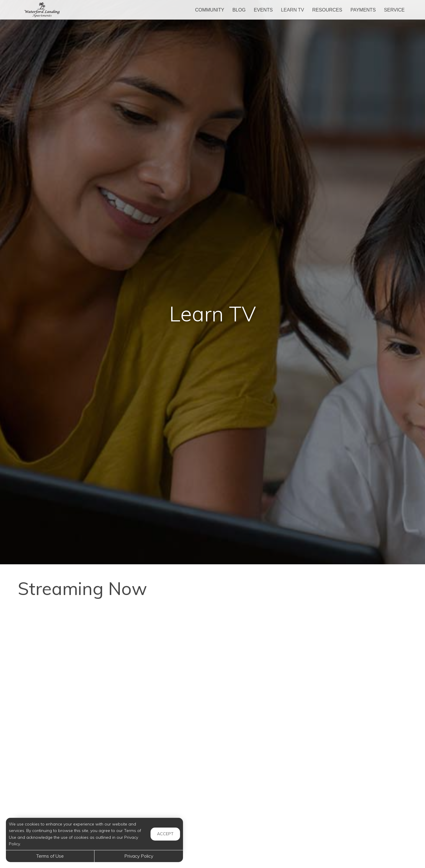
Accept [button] (165, 834)
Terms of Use (50, 856)
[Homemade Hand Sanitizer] (345, 807)
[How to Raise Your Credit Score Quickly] (80, 648)
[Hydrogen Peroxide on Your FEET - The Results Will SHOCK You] (212, 648)
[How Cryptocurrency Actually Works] (345, 648)
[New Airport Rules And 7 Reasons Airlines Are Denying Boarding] (80, 807)
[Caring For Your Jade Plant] (212, 807)
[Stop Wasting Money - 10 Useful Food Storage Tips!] (80, 728)
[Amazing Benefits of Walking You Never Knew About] (212, 728)
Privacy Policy (139, 856)
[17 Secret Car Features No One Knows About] (345, 728)
